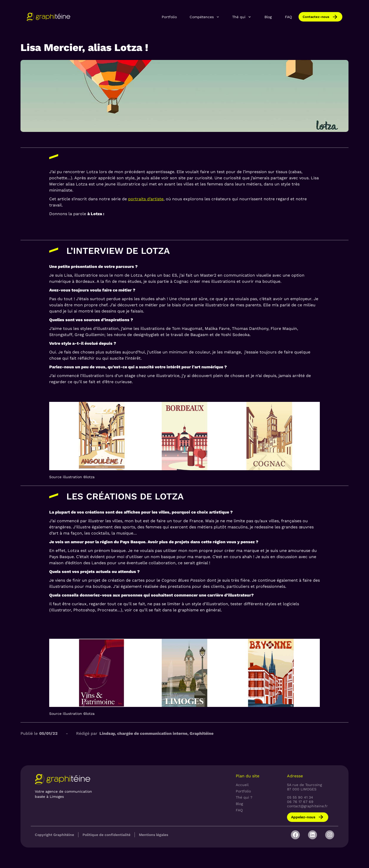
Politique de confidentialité (106, 835)
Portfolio (169, 17)
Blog (268, 17)
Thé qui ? (244, 797)
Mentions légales (153, 835)
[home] (48, 17)
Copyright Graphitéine (54, 835)
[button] (205, 17)
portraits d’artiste (146, 199)
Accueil (242, 785)
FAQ (288, 17)
